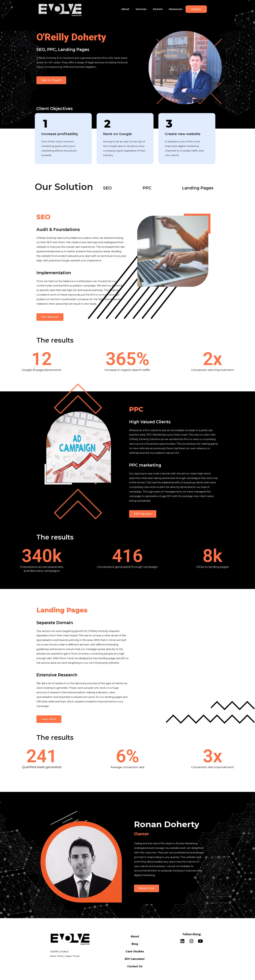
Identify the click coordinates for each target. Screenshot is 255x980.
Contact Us (135, 966)
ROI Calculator (135, 959)
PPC (147, 188)
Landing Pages (198, 188)
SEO (107, 188)
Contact (196, 9)
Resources (176, 9)
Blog (135, 944)
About (125, 9)
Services (141, 9)
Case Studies (135, 951)
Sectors (158, 9)
